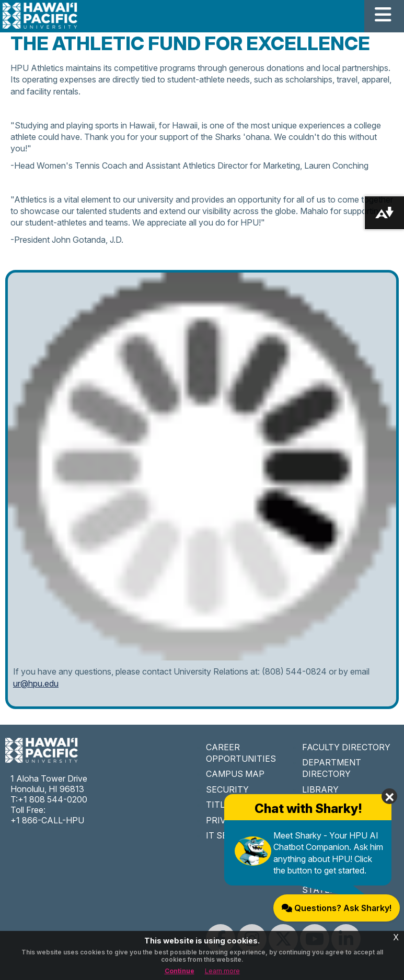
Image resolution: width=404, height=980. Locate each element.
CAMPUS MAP (235, 774)
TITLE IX (223, 805)
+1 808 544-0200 (53, 799)
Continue (180, 971)
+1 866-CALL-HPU (47, 820)
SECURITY (227, 789)
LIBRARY (320, 789)
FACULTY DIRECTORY (346, 747)
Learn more (222, 971)
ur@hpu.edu (36, 683)
